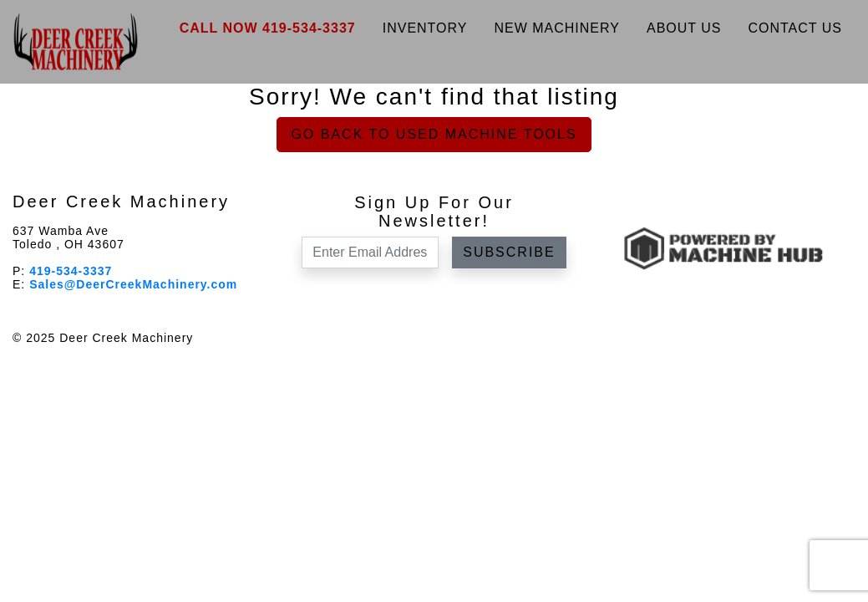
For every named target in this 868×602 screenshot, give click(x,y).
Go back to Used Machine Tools (434, 134)
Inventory (425, 28)
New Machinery (557, 28)
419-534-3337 (71, 271)
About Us (684, 28)
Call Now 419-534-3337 (268, 28)
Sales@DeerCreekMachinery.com (133, 284)
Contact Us (795, 28)
